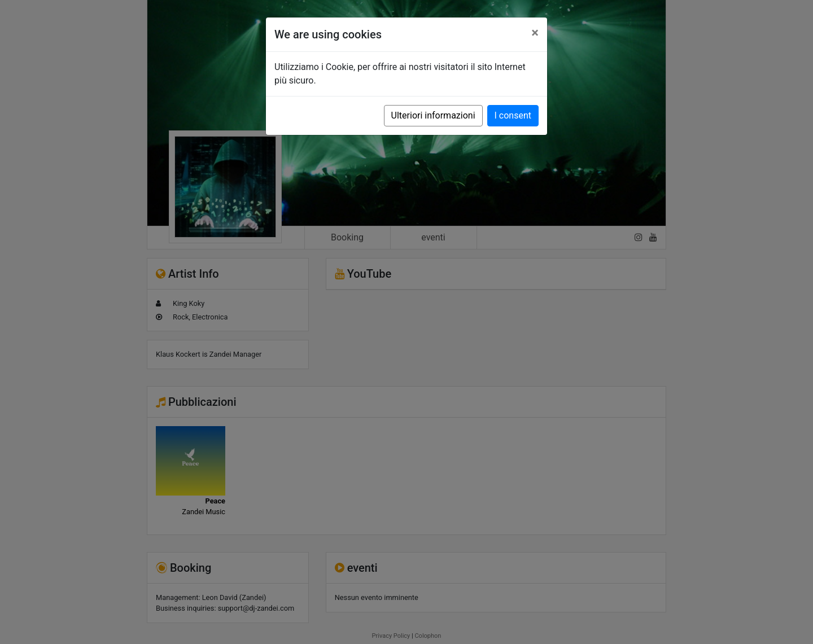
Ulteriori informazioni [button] (433, 115)
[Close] (535, 33)
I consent (513, 115)
